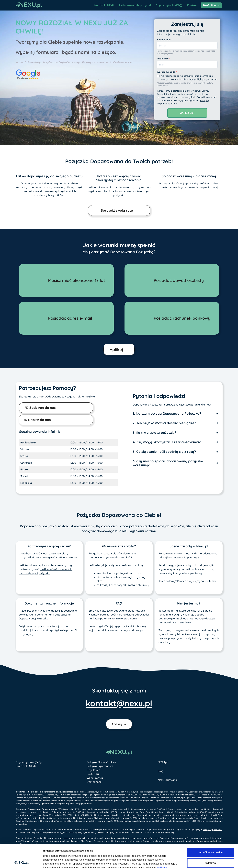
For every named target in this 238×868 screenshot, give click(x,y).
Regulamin (93, 770)
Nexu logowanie (168, 780)
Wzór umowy (95, 778)
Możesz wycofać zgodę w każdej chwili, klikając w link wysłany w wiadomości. (186, 84)
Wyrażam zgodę (166, 72)
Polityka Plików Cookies (101, 762)
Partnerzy (93, 774)
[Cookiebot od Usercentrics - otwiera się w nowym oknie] (21, 862)
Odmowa (210, 840)
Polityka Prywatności (100, 766)
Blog (161, 771)
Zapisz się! (187, 113)
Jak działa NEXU (104, 5)
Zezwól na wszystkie (211, 829)
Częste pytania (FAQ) (169, 5)
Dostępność (94, 782)
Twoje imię (163, 59)
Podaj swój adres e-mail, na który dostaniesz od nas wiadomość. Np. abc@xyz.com (186, 52)
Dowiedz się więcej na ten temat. (197, 581)
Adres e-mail (164, 40)
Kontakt (192, 5)
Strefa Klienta (211, 5)
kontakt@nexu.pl (119, 703)
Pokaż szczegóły (190, 862)
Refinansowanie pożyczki (135, 5)
